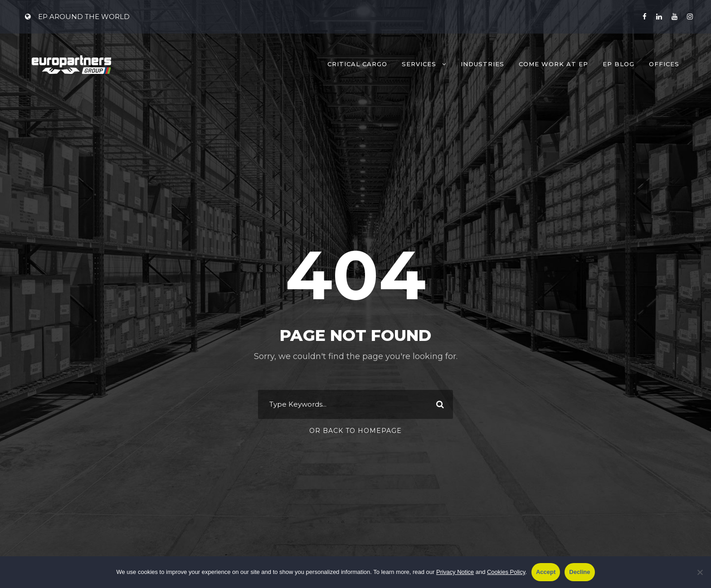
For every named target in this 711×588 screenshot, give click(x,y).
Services (419, 64)
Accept (546, 572)
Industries (482, 64)
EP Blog (618, 64)
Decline (580, 572)
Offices (664, 64)
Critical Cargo (357, 64)
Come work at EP (553, 64)
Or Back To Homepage (355, 431)
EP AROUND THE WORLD (77, 17)
